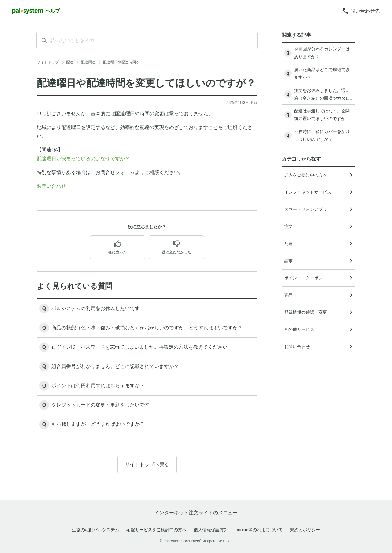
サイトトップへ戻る (147, 466)
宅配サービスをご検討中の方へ (156, 530)
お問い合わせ (51, 186)
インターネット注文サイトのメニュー (196, 513)
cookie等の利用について (259, 530)
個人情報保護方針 (211, 530)
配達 (70, 62)
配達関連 (88, 62)
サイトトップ (48, 62)
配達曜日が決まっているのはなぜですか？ (83, 159)
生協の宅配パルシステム (96, 530)
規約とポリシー (305, 530)
